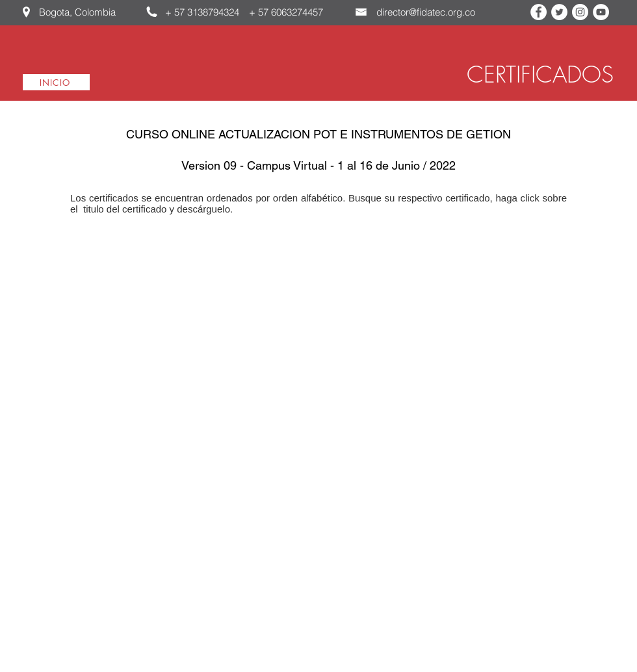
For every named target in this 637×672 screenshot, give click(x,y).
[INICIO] (56, 82)
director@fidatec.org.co (426, 12)
